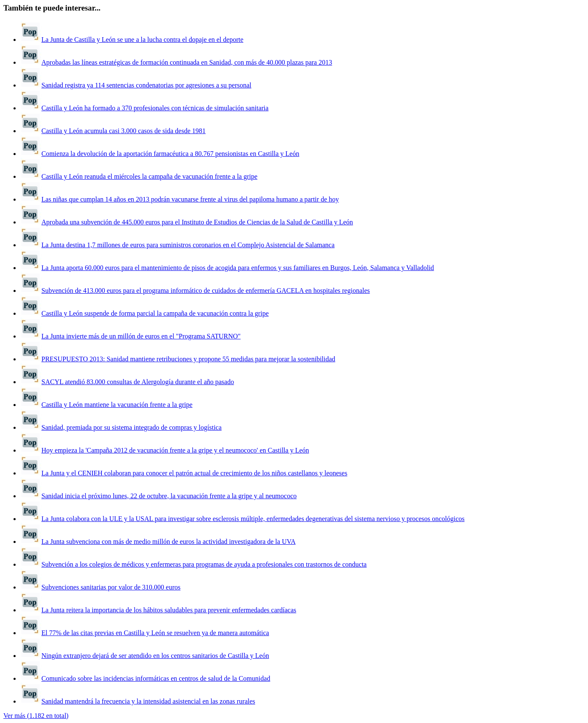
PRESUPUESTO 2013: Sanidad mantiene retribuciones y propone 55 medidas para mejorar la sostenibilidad (188, 359)
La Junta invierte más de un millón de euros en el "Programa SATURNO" (141, 336)
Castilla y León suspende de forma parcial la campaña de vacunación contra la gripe (155, 313)
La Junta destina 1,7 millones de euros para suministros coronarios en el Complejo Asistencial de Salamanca (188, 245)
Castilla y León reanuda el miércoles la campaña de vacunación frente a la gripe (149, 176)
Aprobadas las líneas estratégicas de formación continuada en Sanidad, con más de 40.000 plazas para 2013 (187, 62)
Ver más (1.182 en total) (36, 716)
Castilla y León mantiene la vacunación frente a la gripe (117, 405)
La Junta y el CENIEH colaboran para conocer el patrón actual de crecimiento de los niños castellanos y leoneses (194, 473)
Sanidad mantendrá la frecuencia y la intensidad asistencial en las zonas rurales (148, 701)
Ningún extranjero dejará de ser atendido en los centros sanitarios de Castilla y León (155, 656)
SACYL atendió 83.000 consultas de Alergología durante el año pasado (138, 382)
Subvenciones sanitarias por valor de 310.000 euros (111, 587)
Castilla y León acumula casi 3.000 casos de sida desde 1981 (124, 131)
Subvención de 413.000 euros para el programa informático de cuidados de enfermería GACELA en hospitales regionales (206, 291)
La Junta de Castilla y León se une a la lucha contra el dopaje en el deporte (142, 40)
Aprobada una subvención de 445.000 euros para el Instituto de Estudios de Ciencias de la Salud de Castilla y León (197, 222)
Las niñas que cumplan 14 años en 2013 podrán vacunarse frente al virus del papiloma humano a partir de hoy (190, 199)
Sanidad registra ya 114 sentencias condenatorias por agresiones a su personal (146, 85)
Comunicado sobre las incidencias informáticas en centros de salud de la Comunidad (156, 678)
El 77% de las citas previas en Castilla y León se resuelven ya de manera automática (155, 633)
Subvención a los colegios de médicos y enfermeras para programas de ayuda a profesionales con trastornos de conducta (204, 564)
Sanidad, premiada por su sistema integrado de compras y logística (132, 427)
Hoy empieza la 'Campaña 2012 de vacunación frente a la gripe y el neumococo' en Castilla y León (175, 450)
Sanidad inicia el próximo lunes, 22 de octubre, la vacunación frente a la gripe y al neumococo (169, 496)
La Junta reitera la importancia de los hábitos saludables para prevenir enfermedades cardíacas (169, 610)
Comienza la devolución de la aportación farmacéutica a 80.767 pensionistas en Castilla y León (170, 154)
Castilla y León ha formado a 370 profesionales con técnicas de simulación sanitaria (155, 108)
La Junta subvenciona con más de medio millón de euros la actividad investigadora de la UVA (169, 542)
